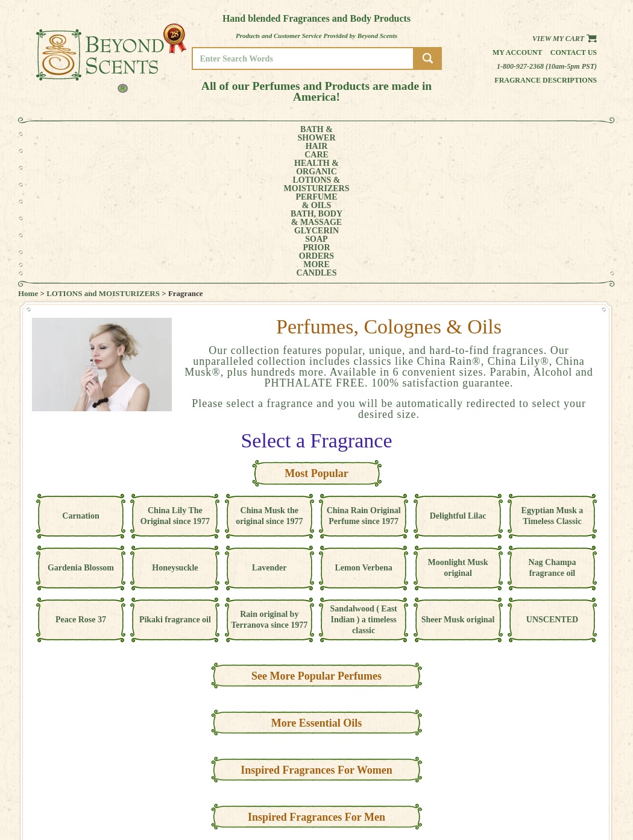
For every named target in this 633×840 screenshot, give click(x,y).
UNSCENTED (552, 485)
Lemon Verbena (364, 433)
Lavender (269, 433)
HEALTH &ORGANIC (163, 134)
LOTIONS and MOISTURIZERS (103, 158)
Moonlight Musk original (458, 433)
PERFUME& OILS (297, 134)
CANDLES (560, 134)
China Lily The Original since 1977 (175, 381)
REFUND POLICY (568, 790)
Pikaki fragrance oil (175, 485)
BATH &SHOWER (72, 134)
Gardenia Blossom (81, 433)
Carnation (80, 381)
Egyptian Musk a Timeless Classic (553, 381)
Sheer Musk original (458, 485)
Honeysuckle (175, 433)
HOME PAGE (561, 764)
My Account (518, 52)
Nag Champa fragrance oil (552, 433)
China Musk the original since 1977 (269, 381)
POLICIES (557, 781)
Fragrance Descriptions (546, 80)
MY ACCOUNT (563, 773)
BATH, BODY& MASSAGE (356, 134)
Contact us (574, 52)
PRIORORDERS (470, 134)
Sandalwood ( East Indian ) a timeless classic (364, 485)
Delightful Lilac (458, 381)
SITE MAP (557, 798)
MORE (514, 134)
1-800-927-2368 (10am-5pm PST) (547, 66)
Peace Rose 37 (81, 485)
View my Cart (565, 39)
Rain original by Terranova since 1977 (269, 485)
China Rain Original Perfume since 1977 (364, 381)
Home (28, 158)
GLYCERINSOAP (418, 134)
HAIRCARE (116, 134)
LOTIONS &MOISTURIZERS (231, 134)
